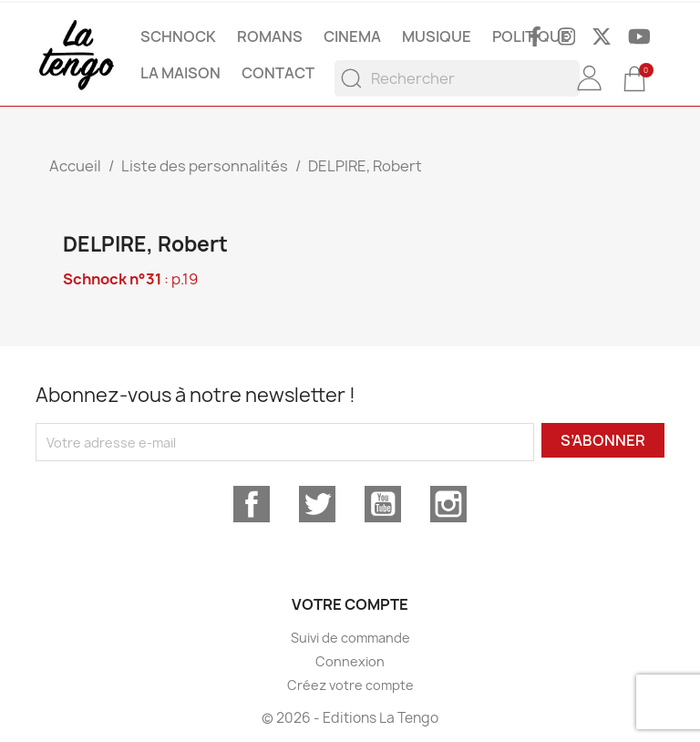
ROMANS (270, 36)
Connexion (350, 661)
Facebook (252, 504)
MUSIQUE (437, 36)
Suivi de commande (350, 638)
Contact (278, 73)
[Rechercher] (457, 78)
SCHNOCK (178, 36)
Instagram (448, 504)
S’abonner (603, 440)
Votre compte (350, 604)
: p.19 (130, 279)
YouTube (383, 504)
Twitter (317, 504)
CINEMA (352, 36)
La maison (180, 73)
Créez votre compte (350, 685)
